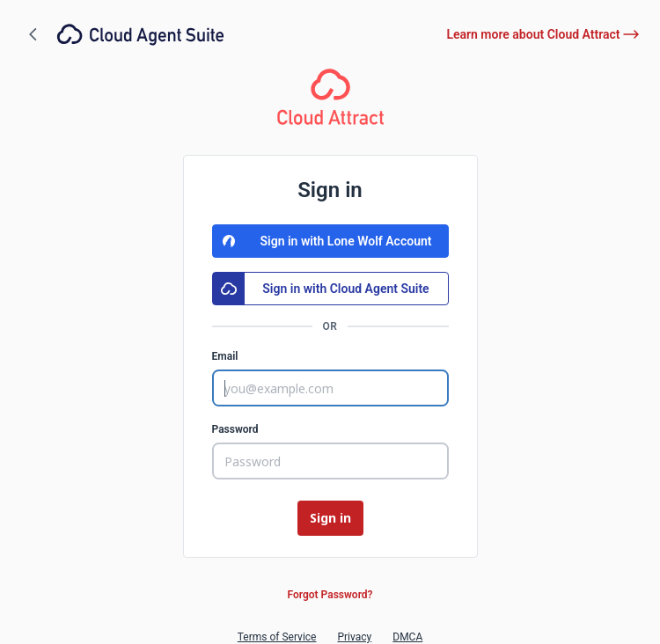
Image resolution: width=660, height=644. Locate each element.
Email (225, 356)
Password (235, 429)
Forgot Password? (330, 595)
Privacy (354, 637)
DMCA (407, 637)
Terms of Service (277, 637)
